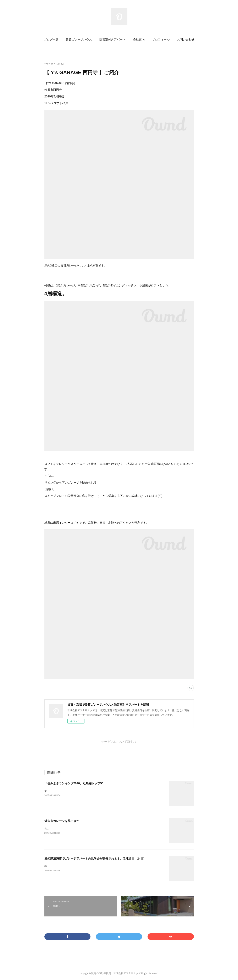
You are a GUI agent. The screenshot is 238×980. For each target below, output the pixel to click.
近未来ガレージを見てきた (62, 821)
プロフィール (161, 39)
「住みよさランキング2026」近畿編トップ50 (74, 783)
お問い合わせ (186, 39)
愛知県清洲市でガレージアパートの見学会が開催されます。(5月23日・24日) (94, 858)
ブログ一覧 (51, 39)
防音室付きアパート (112, 39)
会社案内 (139, 39)
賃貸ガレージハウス (79, 39)
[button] (51, 39)
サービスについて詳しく (119, 742)
